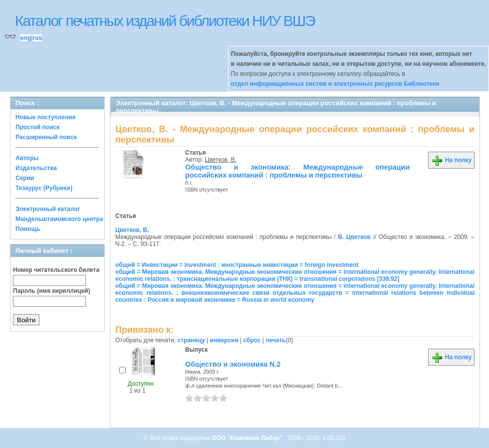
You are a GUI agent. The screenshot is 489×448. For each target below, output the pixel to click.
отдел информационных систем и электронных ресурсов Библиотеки (335, 84)
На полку (451, 160)
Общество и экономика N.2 (233, 364)
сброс (252, 340)
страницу (191, 340)
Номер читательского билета (56, 270)
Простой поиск (37, 127)
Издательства (36, 168)
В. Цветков (354, 237)
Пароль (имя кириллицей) (52, 291)
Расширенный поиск (46, 137)
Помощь (28, 229)
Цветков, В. (221, 160)
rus (37, 38)
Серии (25, 178)
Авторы (27, 158)
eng (26, 38)
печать (276, 340)
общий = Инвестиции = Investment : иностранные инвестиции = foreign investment (237, 265)
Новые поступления (46, 117)
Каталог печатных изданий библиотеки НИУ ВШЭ (165, 21)
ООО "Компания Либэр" (248, 438)
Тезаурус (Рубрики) (44, 188)
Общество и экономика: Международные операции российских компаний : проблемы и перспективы (297, 171)
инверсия (224, 340)
